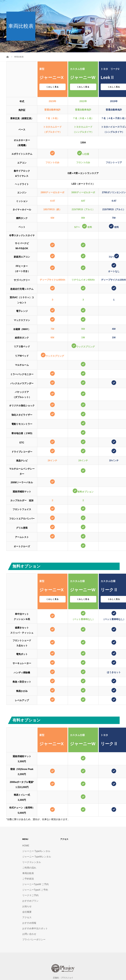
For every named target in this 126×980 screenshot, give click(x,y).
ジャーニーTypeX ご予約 (35, 890)
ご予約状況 (28, 879)
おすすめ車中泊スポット (35, 928)
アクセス (27, 917)
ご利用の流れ (29, 868)
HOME (26, 846)
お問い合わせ (29, 934)
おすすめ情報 (29, 923)
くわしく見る (52, 87)
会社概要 (27, 912)
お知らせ (27, 906)
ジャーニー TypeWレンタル (37, 857)
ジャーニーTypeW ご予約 (35, 884)
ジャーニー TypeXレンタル (36, 851)
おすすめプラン (30, 901)
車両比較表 (28, 873)
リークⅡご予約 (30, 895)
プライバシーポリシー (34, 940)
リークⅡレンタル (32, 862)
